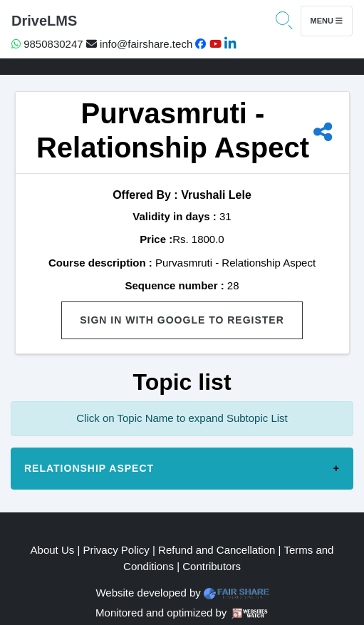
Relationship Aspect (89, 468)
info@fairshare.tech (139, 44)
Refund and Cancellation (217, 550)
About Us (53, 550)
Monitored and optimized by (161, 613)
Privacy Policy (116, 550)
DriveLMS (44, 21)
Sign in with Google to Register (182, 320)
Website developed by (148, 593)
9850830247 (47, 44)
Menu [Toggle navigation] (327, 21)
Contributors (212, 566)
